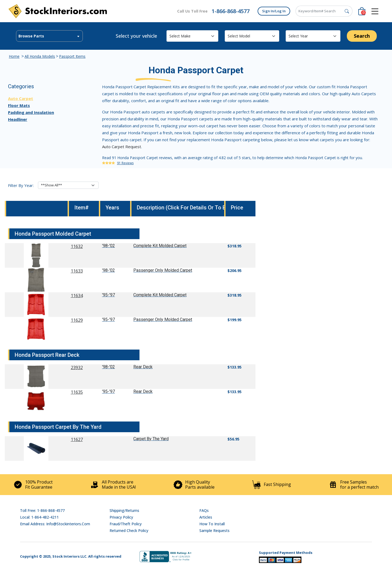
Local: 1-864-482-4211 (39, 517)
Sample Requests (214, 530)
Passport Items (72, 56)
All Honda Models (40, 56)
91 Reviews (125, 163)
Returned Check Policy (129, 530)
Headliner (18, 119)
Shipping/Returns (124, 510)
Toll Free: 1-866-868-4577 (42, 510)
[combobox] (49, 36)
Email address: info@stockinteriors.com (55, 524)
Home (14, 56)
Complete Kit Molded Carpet (160, 246)
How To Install (212, 524)
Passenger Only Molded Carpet (163, 270)
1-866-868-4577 (231, 11)
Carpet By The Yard (151, 439)
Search (362, 36)
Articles (206, 517)
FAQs (204, 510)
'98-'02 (108, 246)
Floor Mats (19, 105)
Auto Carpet (21, 98)
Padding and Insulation (31, 112)
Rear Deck (143, 367)
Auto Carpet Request (122, 147)
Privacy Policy (121, 517)
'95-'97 (108, 295)
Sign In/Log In (274, 11)
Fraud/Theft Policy (126, 524)
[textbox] (49, 36)
